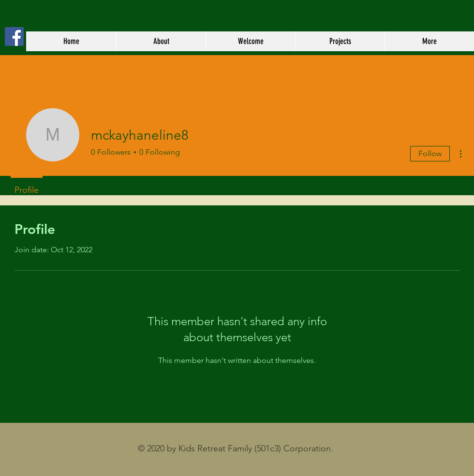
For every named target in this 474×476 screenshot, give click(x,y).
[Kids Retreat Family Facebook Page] (14, 36)
